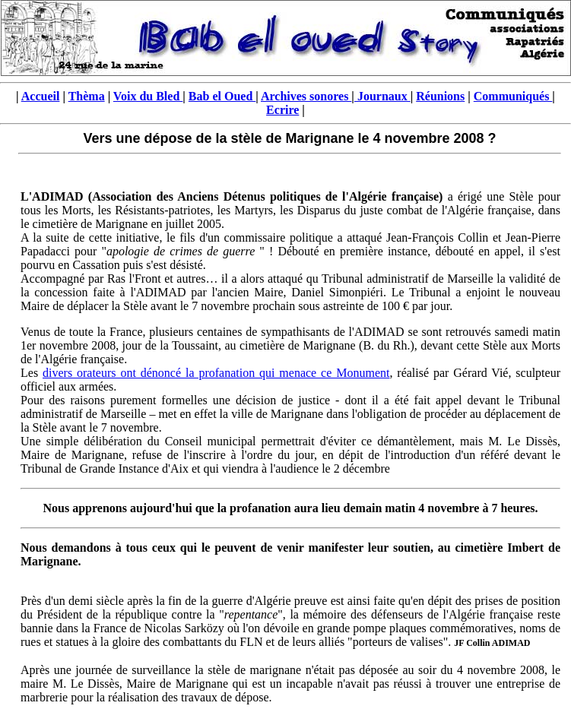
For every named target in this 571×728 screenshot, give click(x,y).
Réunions (440, 96)
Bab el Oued (222, 96)
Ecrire (282, 110)
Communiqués (513, 96)
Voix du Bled (148, 96)
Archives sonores (306, 96)
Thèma (87, 96)
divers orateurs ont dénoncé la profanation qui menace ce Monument (216, 373)
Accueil (41, 96)
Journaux (382, 96)
